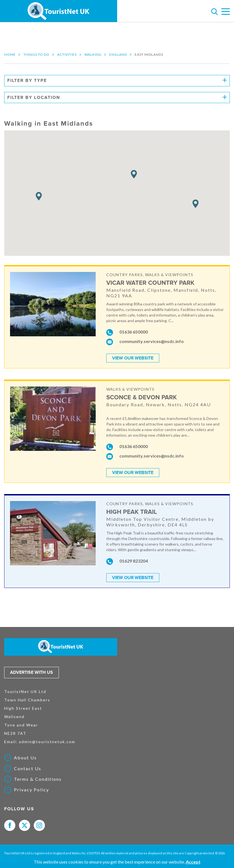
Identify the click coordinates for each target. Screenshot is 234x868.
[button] (134, 174)
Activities (67, 54)
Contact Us (28, 769)
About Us (25, 758)
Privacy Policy (32, 790)
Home (10, 54)
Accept (193, 862)
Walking (93, 54)
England (118, 54)
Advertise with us (32, 672)
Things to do (36, 54)
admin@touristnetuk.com (47, 742)
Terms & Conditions (38, 779)
